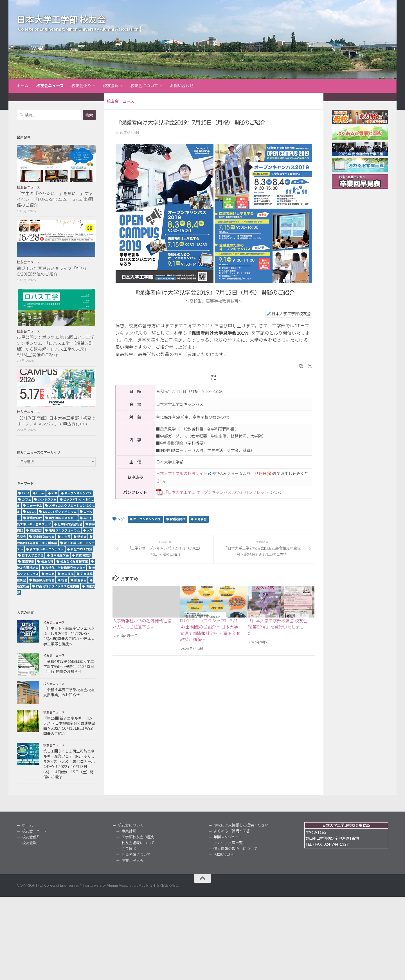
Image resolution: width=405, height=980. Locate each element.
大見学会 (201, 519)
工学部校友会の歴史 (138, 837)
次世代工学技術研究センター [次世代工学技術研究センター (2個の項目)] (65, 568)
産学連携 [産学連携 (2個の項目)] (67, 574)
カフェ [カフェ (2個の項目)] (27, 499)
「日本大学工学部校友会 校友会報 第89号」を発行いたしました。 (277, 627)
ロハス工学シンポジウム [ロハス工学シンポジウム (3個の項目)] (60, 512)
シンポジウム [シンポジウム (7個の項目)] (47, 499)
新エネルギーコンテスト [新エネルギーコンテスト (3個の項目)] (47, 549)
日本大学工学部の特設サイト (184, 473)
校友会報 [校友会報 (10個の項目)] (47, 561)
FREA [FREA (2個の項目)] (26, 493)
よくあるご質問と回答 (232, 831)
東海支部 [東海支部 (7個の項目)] (28, 561)
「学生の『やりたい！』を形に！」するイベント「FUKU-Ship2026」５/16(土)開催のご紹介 (55, 199)
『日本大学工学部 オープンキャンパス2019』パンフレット (216, 492)
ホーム (22, 86)
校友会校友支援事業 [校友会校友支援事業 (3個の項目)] (74, 561)
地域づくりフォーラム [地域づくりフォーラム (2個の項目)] (64, 530)
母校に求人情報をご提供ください (241, 825)
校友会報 (111, 86)
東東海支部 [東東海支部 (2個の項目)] (83, 555)
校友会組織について (138, 843)
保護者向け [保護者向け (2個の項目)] (34, 518)
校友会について (144, 86)
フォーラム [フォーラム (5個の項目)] (34, 505)
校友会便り (81, 86)
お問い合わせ (182, 86)
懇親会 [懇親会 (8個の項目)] (82, 537)
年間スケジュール (228, 837)
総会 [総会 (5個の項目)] (64, 580)
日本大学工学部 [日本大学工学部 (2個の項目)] (33, 555)
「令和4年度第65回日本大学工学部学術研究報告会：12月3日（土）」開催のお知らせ (69, 667)
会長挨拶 (129, 849)
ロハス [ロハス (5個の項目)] (31, 512)
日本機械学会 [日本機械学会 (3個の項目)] (60, 555)
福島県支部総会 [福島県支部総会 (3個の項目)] (44, 580)
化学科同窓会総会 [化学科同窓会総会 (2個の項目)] (70, 524)
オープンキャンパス (147, 519)
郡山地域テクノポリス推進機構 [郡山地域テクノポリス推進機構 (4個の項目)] (58, 586)
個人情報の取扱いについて (235, 849)
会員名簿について (136, 855)
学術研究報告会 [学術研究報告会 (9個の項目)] (44, 537)
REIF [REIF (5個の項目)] (55, 493)
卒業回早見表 (132, 860)
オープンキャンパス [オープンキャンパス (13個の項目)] (78, 493)
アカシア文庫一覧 (228, 843)
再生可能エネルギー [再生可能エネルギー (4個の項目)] (63, 518)
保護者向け (178, 519)
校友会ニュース (50, 86)
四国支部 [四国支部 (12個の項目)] (36, 530)
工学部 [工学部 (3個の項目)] (66, 537)
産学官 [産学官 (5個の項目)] (50, 574)
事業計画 (129, 831)
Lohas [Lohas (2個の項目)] (40, 493)
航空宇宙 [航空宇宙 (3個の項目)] (80, 580)
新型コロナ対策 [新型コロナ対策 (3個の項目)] (81, 549)
